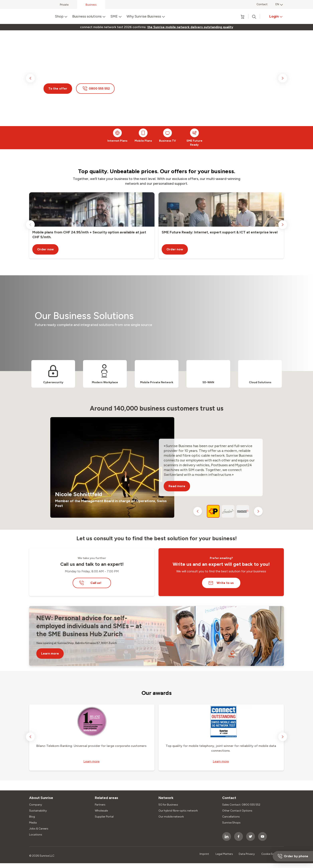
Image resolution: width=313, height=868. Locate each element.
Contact (262, 4)
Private (64, 5)
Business (91, 5)
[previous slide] (30, 78)
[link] (190, 27)
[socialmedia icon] (227, 836)
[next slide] (283, 78)
